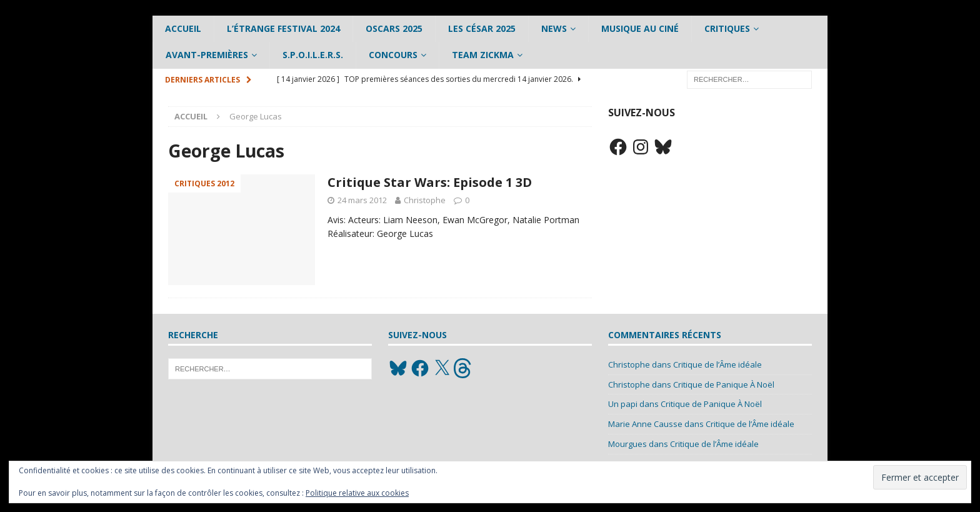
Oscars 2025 (394, 28)
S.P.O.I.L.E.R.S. (313, 55)
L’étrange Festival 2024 (283, 28)
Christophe (425, 200)
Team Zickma (483, 55)
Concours (393, 55)
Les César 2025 (482, 28)
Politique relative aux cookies (357, 493)
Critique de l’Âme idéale (717, 364)
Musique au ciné (640, 28)
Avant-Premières (207, 55)
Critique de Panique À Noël (724, 384)
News (554, 28)
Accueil (183, 28)
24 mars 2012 (362, 200)
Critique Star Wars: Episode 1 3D (430, 182)
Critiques (727, 28)
